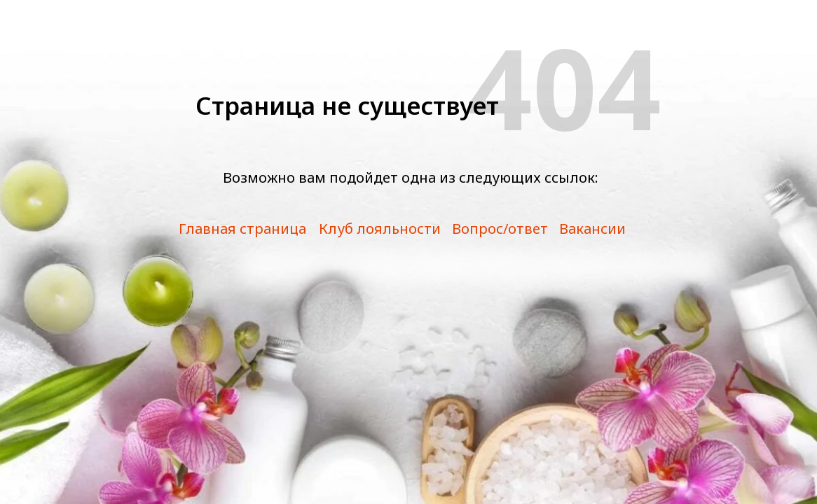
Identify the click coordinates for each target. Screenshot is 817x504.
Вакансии (592, 229)
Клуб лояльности (380, 229)
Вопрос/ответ (500, 229)
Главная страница (242, 229)
